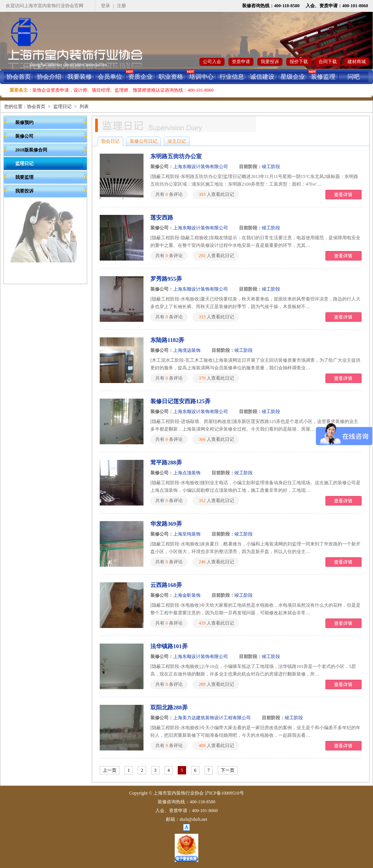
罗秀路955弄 (166, 279)
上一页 (110, 770)
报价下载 (299, 62)
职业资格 (171, 77)
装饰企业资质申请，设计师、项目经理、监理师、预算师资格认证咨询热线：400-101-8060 (123, 90)
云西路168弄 (166, 585)
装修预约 (24, 122)
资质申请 (241, 62)
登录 (105, 6)
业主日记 (177, 141)
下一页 (228, 770)
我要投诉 (270, 62)
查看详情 (344, 195)
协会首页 (19, 77)
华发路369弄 (166, 524)
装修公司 (24, 136)
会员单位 (110, 77)
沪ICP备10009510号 (224, 793)
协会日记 (110, 141)
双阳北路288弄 (169, 707)
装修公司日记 (143, 141)
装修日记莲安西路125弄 (180, 401)
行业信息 (232, 77)
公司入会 (212, 62)
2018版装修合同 (31, 150)
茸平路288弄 (166, 463)
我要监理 (24, 177)
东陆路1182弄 (167, 340)
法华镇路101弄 (169, 646)
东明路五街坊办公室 (176, 156)
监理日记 (62, 107)
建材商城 (357, 62)
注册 (121, 6)
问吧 (354, 77)
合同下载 (328, 62)
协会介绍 (49, 77)
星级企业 (293, 77)
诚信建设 (262, 77)
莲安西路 (162, 218)
